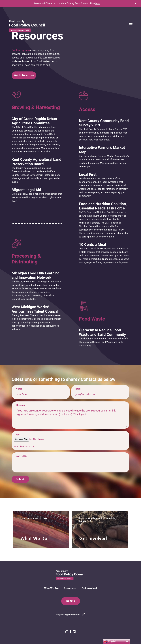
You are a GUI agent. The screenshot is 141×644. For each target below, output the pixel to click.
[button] (136, 3)
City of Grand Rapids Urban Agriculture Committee (34, 121)
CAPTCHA (21, 456)
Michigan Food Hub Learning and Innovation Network (36, 275)
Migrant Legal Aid (26, 190)
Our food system (21, 50)
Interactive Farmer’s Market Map (102, 150)
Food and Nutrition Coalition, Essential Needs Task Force (103, 206)
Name (19, 389)
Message (21, 405)
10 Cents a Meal (92, 244)
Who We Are (51, 588)
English (110, 642)
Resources (70, 588)
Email (78, 389)
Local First (88, 174)
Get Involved (89, 588)
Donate (71, 601)
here (98, 3)
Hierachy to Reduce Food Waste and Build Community (102, 332)
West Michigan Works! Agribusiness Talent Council (35, 309)
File (18, 435)
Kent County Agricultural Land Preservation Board (36, 162)
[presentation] (37, 465)
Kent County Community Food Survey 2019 (104, 123)
